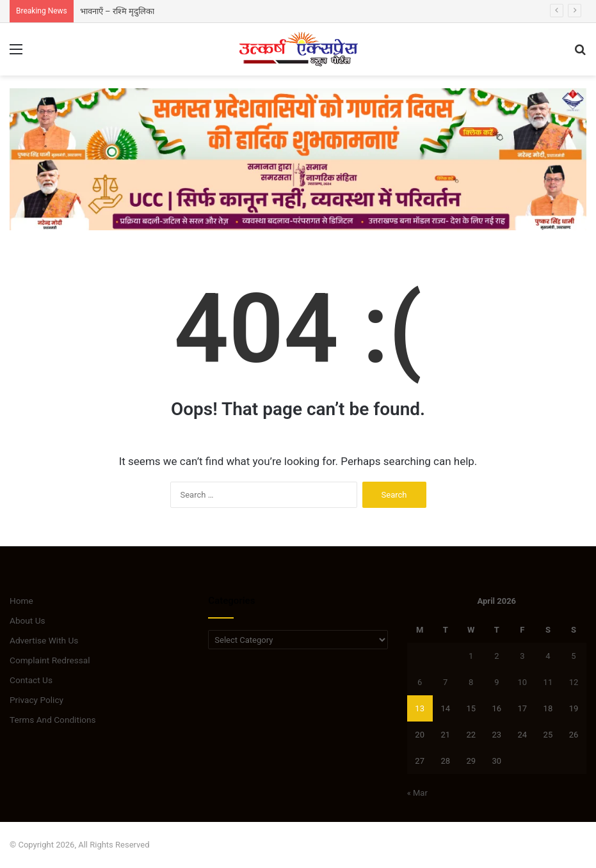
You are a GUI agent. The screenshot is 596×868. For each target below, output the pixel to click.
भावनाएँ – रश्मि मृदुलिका (117, 11)
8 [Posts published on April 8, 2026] (471, 682)
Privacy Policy (36, 700)
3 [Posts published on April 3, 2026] (522, 656)
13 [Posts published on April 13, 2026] (420, 708)
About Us (28, 620)
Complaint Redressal (50, 660)
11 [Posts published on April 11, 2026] (548, 682)
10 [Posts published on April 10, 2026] (523, 682)
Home (21, 601)
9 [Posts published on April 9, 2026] (496, 682)
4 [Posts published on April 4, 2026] (548, 656)
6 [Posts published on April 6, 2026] (420, 682)
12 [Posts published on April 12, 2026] (574, 682)
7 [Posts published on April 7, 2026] (445, 682)
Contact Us (31, 680)
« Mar (417, 793)
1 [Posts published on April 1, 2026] (471, 656)
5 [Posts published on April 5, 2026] (573, 656)
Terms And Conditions (53, 720)
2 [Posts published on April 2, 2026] (496, 656)
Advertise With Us (44, 640)
